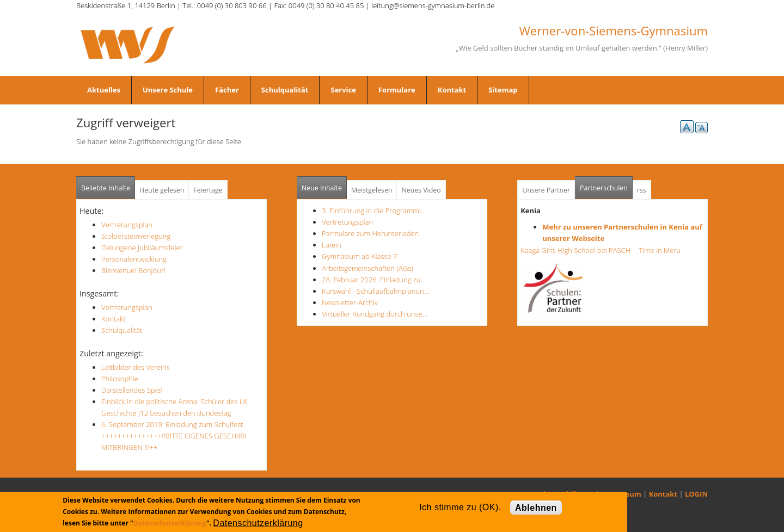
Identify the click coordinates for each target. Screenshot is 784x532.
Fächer (227, 90)
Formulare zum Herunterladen (370, 233)
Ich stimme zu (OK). (460, 507)
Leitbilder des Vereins (136, 367)
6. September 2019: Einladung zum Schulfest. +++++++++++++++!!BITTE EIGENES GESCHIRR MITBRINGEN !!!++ (174, 436)
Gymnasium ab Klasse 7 (359, 256)
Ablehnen (536, 508)
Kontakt (452, 90)
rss (642, 190)
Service (343, 90)
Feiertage (208, 190)
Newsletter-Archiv (350, 302)
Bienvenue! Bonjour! (133, 270)
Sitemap (503, 90)
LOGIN (696, 494)
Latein (332, 245)
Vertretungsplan (127, 225)
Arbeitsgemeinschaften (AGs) (367, 268)
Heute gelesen (162, 190)
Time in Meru (659, 250)
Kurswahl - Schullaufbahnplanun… (375, 291)
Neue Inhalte (322, 188)
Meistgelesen (372, 190)
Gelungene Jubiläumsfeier (142, 248)
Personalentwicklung (134, 259)
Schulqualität (285, 90)
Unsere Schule (168, 90)
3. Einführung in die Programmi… (374, 211)
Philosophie (120, 379)
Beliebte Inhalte (106, 188)
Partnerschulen (606, 185)
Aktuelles (104, 90)
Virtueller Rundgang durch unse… (375, 314)
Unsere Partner (546, 190)
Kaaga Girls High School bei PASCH (579, 250)
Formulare (397, 90)
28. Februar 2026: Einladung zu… (374, 280)
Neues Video (421, 190)
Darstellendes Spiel (132, 390)
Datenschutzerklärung (170, 523)
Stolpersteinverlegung (136, 236)
